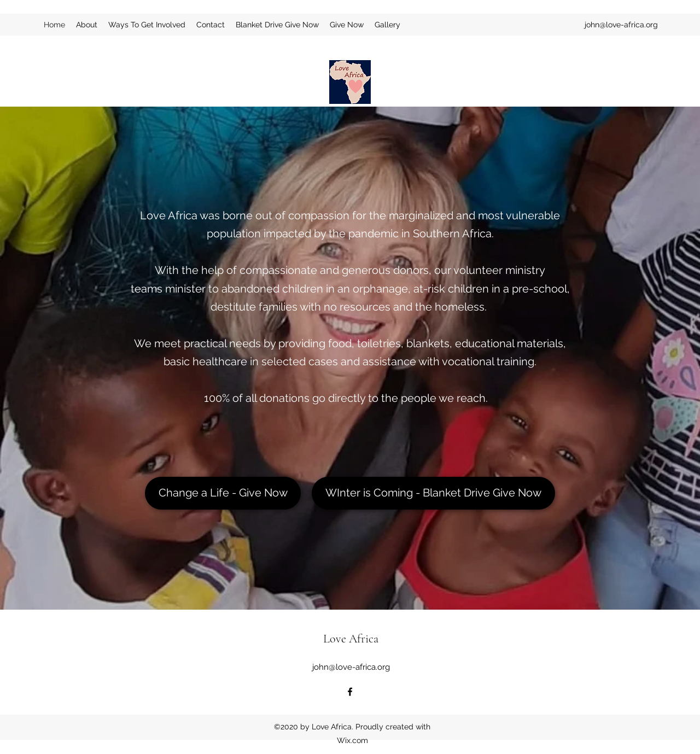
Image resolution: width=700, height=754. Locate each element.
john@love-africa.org (621, 25)
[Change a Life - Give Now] (223, 493)
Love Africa (351, 639)
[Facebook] (350, 692)
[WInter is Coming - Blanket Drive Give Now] (433, 493)
